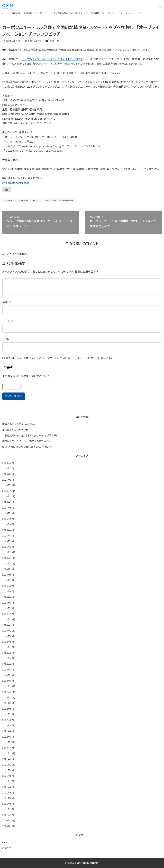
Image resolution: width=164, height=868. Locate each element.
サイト (6, 339)
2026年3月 (8, 469)
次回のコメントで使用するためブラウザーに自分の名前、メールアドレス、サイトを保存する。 (59, 358)
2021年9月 (8, 770)
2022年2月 (8, 742)
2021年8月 (8, 776)
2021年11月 (9, 759)
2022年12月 (9, 686)
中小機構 (51, 201)
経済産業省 (68, 201)
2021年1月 (8, 815)
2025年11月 (9, 491)
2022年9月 (8, 703)
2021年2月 (8, 809)
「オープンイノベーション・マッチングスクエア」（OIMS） (52, 59)
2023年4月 (8, 664)
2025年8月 (8, 508)
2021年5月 (8, 793)
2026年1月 (8, 480)
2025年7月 (8, 513)
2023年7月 (8, 648)
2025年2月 (8, 541)
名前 (7, 302)
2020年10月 (9, 826)
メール (8, 321)
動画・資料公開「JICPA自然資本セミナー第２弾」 (27, 447)
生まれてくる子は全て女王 (16, 430)
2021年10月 (9, 765)
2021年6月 (8, 787)
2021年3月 (8, 804)
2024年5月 (8, 592)
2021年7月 (8, 782)
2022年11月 (9, 692)
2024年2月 (8, 608)
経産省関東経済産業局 (16, 183)
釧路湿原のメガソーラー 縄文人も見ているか (27, 441)
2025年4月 (8, 530)
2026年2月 (8, 474)
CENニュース (9, 843)
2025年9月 (8, 502)
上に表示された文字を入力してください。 (27, 376)
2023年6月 (8, 653)
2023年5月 (8, 659)
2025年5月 (8, 525)
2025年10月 (9, 497)
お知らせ (55, 41)
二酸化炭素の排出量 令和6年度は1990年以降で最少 (31, 436)
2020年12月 (9, 821)
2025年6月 (8, 519)
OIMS (9, 201)
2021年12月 (9, 754)
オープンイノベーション (29, 201)
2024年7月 (8, 580)
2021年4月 (8, 798)
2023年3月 (8, 670)
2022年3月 (8, 737)
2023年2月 (8, 675)
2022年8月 (8, 709)
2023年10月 (9, 631)
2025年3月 (8, 536)
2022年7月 (8, 714)
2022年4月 (8, 731)
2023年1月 (8, 681)
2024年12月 (9, 552)
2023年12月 (9, 620)
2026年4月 (8, 463)
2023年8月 (8, 642)
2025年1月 (8, 547)
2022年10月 (9, 698)
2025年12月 (9, 485)
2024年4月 (8, 597)
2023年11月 (9, 625)
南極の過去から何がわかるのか (19, 424)
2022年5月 (8, 726)
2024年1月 (8, 614)
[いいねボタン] (7, 189)
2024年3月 (8, 603)
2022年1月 (8, 748)
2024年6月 (8, 586)
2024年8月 (8, 575)
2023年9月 (8, 636)
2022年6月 (8, 720)
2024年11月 (9, 558)
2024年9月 (8, 569)
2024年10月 (9, 564)
